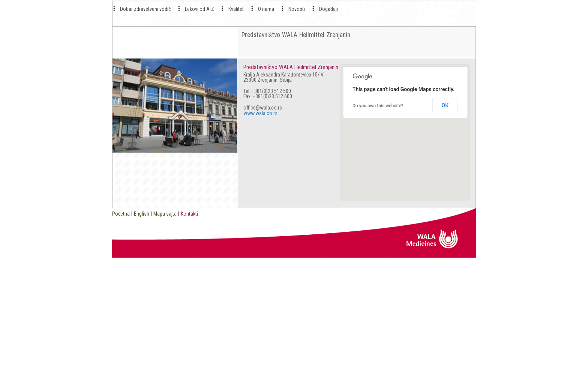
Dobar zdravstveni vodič (145, 9)
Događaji (328, 9)
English (142, 214)
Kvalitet (236, 9)
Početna (121, 214)
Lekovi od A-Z (199, 9)
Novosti (297, 9)
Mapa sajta (165, 214)
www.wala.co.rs (260, 113)
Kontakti (189, 214)
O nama (266, 9)
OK (445, 105)
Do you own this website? (378, 106)
